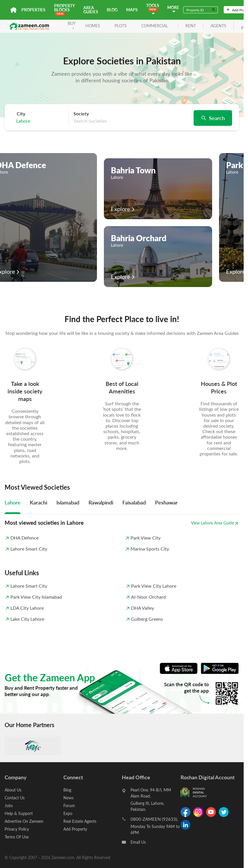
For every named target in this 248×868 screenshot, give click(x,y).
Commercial (155, 26)
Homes (93, 26)
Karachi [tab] (38, 502)
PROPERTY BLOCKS (64, 9)
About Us (13, 790)
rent (191, 26)
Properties (33, 10)
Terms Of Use (17, 837)
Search (213, 118)
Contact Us (15, 798)
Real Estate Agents (80, 821)
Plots (121, 26)
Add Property (75, 829)
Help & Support (19, 813)
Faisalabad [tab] (134, 502)
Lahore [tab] (13, 502)
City (21, 114)
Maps (132, 10)
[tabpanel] (122, 535)
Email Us (138, 842)
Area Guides (91, 10)
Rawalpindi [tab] (101, 502)
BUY (72, 25)
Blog (112, 10)
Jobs (9, 806)
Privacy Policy (17, 829)
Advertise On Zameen (24, 821)
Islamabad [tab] (68, 502)
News (68, 798)
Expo (68, 813)
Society (81, 114)
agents (218, 26)
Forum (69, 806)
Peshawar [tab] (166, 502)
